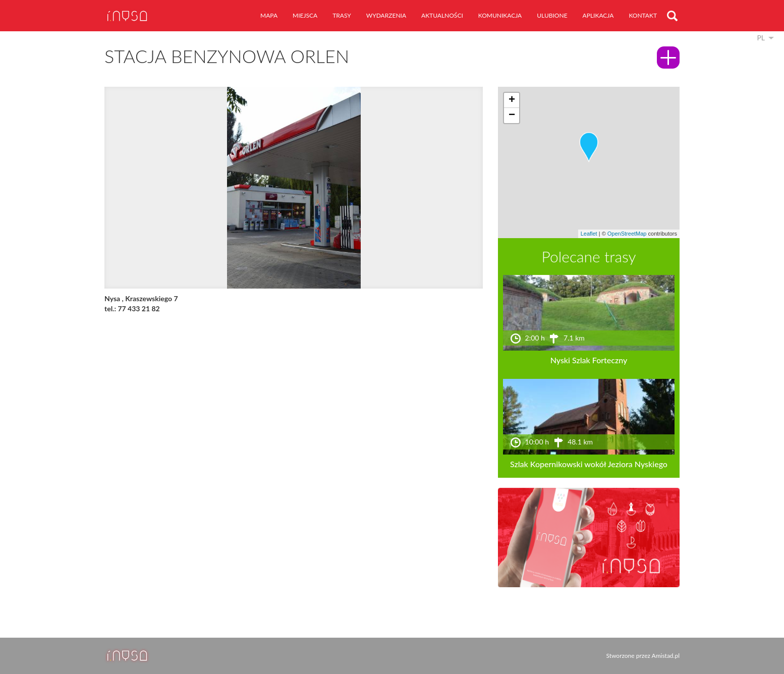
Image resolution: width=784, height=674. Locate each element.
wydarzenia (386, 15)
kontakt (643, 15)
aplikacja (598, 15)
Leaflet (589, 234)
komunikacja (500, 15)
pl (761, 38)
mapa (269, 15)
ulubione (552, 15)
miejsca (305, 15)
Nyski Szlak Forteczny (589, 360)
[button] (589, 147)
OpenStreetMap (627, 234)
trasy (342, 15)
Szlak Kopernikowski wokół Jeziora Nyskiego (589, 464)
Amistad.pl (666, 656)
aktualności (442, 15)
